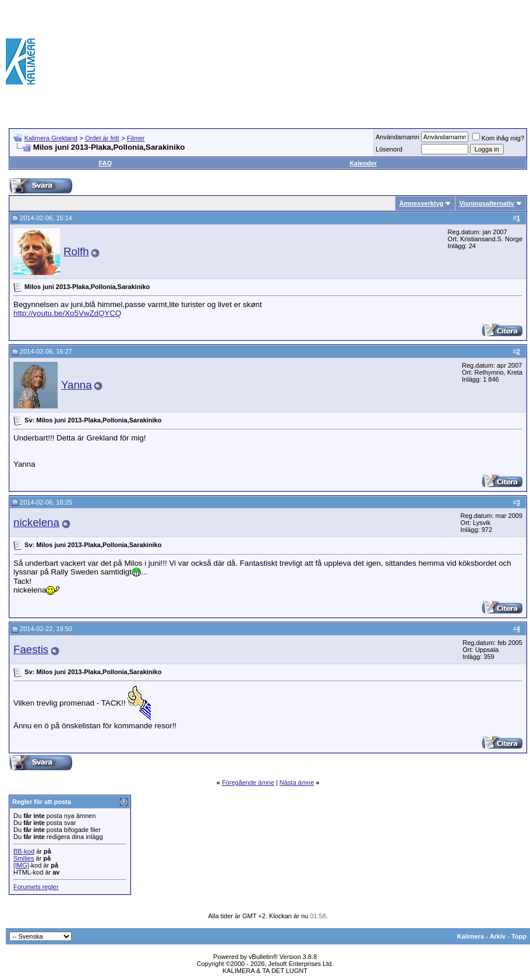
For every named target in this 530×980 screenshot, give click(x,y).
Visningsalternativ (487, 203)
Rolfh (76, 251)
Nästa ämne (297, 782)
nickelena (36, 522)
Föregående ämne (248, 782)
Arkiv (498, 936)
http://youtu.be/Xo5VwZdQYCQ (67, 313)
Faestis (31, 649)
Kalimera (471, 936)
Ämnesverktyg (421, 203)
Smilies (24, 858)
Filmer (136, 138)
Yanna (77, 385)
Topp (519, 936)
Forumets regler (36, 887)
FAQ (105, 163)
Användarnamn (397, 137)
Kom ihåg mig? (498, 138)
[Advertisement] (470, 61)
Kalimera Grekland (51, 138)
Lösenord (389, 149)
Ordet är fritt (102, 138)
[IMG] (21, 865)
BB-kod (24, 851)
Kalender (363, 163)
